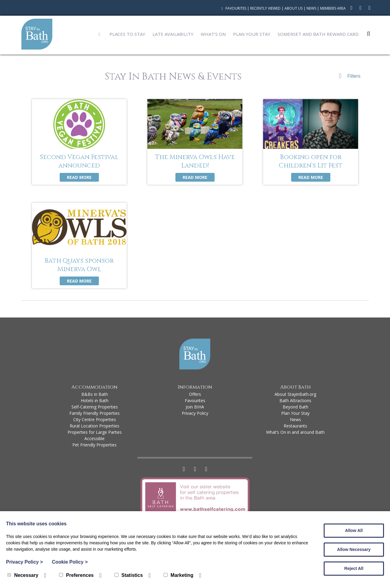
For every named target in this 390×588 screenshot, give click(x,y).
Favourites (233, 8)
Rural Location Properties (94, 426)
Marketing (179, 575)
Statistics (129, 575)
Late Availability (173, 34)
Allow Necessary (354, 549)
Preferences (76, 575)
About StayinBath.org (295, 394)
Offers (195, 394)
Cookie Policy (70, 562)
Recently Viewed (265, 8)
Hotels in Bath (95, 400)
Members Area (333, 8)
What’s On (213, 34)
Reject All (354, 568)
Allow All (354, 530)
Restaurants (295, 426)
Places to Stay (127, 34)
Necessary (23, 575)
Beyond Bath (296, 407)
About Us (294, 8)
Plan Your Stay (252, 34)
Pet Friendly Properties (94, 445)
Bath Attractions (295, 400)
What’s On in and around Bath (295, 432)
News (311, 8)
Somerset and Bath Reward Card (318, 34)
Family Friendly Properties (94, 413)
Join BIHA (195, 407)
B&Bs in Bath (95, 394)
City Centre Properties (95, 419)
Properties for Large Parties (95, 432)
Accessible (94, 438)
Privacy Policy (195, 413)
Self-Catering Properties (95, 407)
